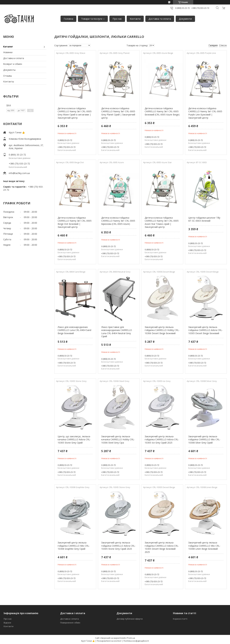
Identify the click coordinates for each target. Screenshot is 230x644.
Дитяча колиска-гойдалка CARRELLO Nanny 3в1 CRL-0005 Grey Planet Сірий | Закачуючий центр (118, 113)
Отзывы (8, 76)
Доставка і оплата (69, 619)
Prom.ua (131, 638)
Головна (68, 19)
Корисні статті (180, 619)
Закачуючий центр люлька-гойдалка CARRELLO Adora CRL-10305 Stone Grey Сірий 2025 (118, 546)
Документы (9, 70)
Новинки (8, 52)
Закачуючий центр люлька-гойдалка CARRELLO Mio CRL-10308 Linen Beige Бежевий (204, 546)
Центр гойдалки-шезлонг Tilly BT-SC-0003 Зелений (204, 219)
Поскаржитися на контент (109, 641)
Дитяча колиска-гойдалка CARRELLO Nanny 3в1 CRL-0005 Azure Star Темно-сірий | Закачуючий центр (162, 222)
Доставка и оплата (14, 58)
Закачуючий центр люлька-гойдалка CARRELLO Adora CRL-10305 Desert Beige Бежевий (205, 330)
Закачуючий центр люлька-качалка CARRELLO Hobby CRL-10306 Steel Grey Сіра (118, 439)
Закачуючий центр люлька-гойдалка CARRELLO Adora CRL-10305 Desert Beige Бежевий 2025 (162, 547)
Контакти (135, 19)
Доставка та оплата (160, 19)
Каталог (8, 47)
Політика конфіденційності (136, 641)
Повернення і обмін (70, 623)
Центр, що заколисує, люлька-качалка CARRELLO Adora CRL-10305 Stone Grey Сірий (74, 439)
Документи (185, 19)
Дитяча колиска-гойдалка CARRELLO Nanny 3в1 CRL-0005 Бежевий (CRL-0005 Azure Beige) (162, 111)
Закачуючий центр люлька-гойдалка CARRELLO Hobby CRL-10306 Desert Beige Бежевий (162, 330)
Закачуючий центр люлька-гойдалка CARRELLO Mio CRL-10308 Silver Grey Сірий (204, 439)
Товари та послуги (92, 19)
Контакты (9, 81)
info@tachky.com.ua (19, 173)
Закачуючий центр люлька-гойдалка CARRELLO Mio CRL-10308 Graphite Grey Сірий (74, 546)
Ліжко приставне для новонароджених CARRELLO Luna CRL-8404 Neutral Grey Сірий (117, 332)
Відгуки (7, 623)
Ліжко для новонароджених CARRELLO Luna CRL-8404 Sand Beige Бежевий (74, 330)
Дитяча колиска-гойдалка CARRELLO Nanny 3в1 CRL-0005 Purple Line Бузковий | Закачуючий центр (205, 113)
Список (223, 45)
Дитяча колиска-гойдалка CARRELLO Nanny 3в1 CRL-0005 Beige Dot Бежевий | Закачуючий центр (75, 222)
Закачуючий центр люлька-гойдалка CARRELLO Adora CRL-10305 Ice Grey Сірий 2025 (162, 439)
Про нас (117, 19)
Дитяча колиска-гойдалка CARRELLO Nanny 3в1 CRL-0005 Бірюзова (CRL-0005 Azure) (118, 221)
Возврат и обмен (13, 64)
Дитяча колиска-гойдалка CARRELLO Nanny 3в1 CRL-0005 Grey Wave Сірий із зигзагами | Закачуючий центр (75, 113)
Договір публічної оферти (130, 619)
